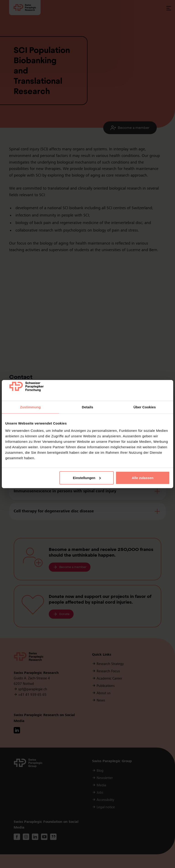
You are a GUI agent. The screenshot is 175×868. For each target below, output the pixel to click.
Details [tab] (87, 407)
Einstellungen (87, 478)
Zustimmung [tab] (30, 407)
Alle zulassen (143, 478)
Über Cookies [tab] (145, 407)
